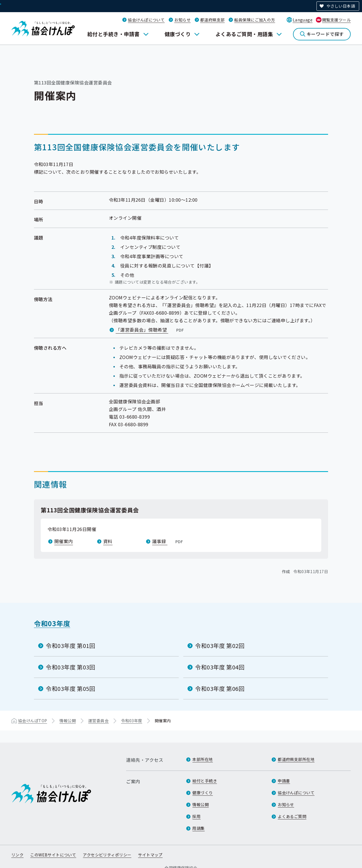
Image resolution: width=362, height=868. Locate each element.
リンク (17, 855)
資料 (108, 541)
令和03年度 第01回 (71, 646)
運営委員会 (98, 721)
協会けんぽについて (146, 20)
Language (303, 20)
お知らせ (182, 20)
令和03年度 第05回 (71, 688)
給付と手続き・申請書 (114, 34)
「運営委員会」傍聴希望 (150, 330)
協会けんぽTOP (33, 721)
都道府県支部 (213, 20)
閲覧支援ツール (336, 20)
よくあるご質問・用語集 (244, 34)
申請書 (284, 781)
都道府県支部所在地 (296, 759)
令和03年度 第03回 (71, 667)
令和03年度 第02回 (220, 646)
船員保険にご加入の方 (255, 20)
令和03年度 (52, 623)
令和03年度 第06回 (220, 688)
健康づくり (178, 34)
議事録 (168, 541)
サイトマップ (150, 855)
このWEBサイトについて (53, 855)
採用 (196, 816)
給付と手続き (205, 781)
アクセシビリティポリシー (107, 855)
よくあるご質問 (292, 816)
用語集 (198, 828)
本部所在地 (202, 759)
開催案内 (64, 541)
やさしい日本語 (341, 6)
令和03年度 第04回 (220, 667)
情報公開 (68, 721)
